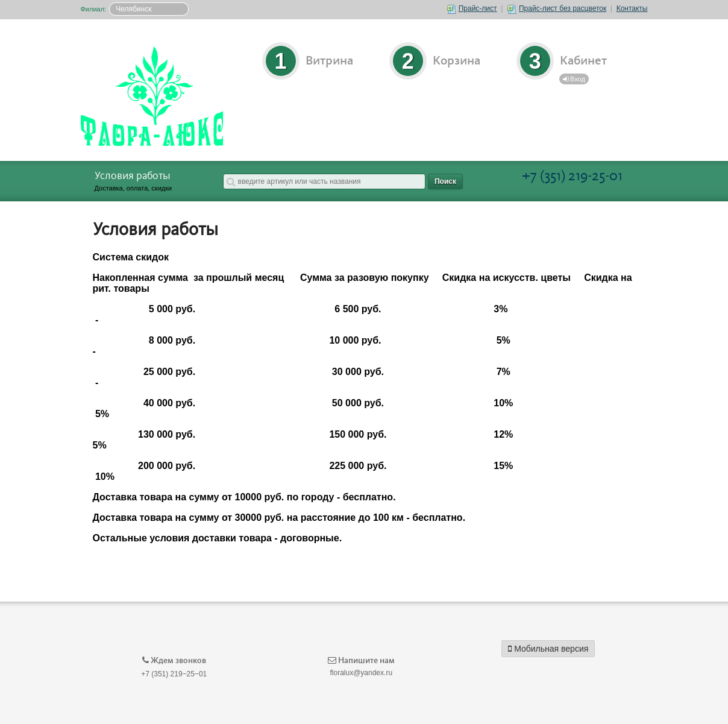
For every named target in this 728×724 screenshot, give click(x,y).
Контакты (632, 8)
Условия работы (133, 176)
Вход (574, 79)
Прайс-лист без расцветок (557, 8)
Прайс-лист (472, 8)
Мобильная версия (548, 649)
